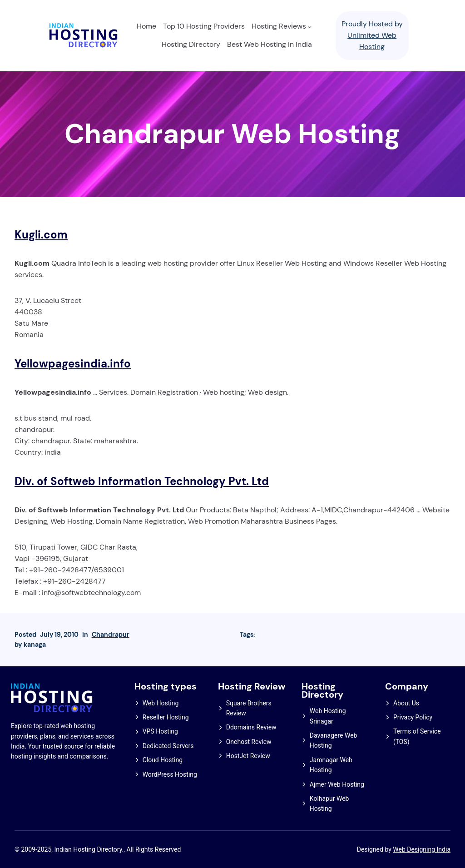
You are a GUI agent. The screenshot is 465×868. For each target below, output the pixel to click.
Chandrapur (111, 635)
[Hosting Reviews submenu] (309, 27)
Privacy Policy (413, 717)
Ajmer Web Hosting (337, 784)
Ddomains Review (251, 727)
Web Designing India (422, 849)
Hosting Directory (322, 691)
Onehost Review (249, 742)
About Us (406, 703)
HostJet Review (248, 756)
